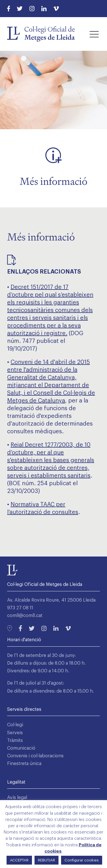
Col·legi (15, 725)
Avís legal (17, 798)
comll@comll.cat (25, 616)
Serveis (15, 733)
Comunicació (21, 748)
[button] (94, 34)
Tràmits (15, 740)
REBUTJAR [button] (47, 860)
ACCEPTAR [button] (19, 860)
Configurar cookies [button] (82, 860)
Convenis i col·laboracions (35, 756)
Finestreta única (24, 764)
